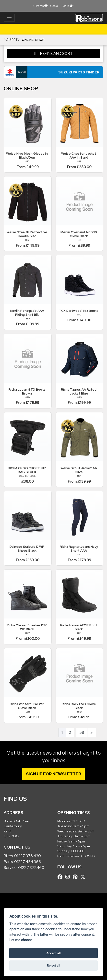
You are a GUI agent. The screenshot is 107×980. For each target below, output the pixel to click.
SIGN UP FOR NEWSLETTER (53, 774)
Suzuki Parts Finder (79, 72)
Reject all (53, 965)
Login (68, 6)
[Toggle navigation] (9, 18)
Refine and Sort (54, 53)
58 (82, 732)
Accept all (53, 953)
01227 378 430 (28, 856)
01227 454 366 (28, 862)
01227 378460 (31, 868)
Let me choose (21, 940)
